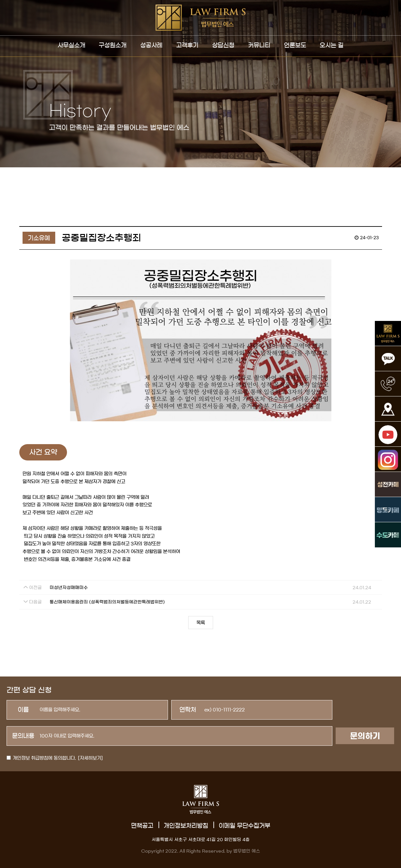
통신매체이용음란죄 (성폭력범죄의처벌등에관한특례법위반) (107, 602)
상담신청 (223, 45)
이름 (23, 710)
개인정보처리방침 (186, 826)
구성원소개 (113, 45)
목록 (201, 623)
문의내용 (23, 736)
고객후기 (187, 45)
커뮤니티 (259, 45)
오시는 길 (332, 45)
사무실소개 (71, 45)
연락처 (188, 710)
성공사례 (151, 45)
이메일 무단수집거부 (244, 826)
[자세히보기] (90, 758)
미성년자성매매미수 (69, 588)
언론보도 (295, 45)
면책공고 (142, 826)
